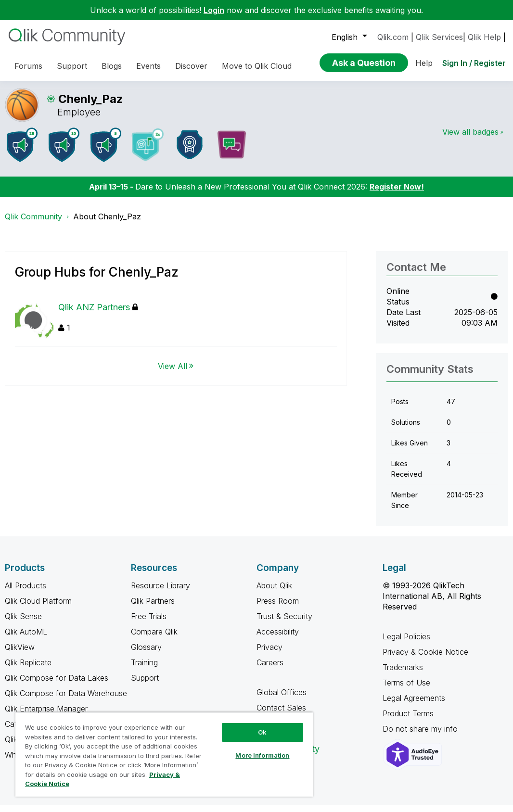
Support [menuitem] (72, 66)
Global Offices (282, 699)
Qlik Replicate (28, 670)
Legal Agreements (414, 705)
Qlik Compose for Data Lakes (57, 685)
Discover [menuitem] (191, 66)
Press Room (278, 608)
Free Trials (149, 623)
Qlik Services (439, 37)
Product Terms (408, 721)
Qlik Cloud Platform (38, 608)
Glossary (146, 654)
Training (144, 670)
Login (214, 10)
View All (173, 373)
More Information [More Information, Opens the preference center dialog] (262, 755)
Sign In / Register (474, 63)
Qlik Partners (153, 608)
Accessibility (278, 639)
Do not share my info (421, 736)
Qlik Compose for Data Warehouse (66, 700)
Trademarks (403, 674)
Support (145, 685)
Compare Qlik (154, 639)
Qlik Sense (23, 623)
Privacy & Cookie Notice (425, 659)
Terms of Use (406, 690)
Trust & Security (284, 623)
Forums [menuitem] (28, 66)
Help (424, 63)
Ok (262, 732)
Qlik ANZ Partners (98, 314)
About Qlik (274, 593)
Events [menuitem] (148, 66)
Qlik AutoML (26, 639)
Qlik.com (393, 37)
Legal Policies (406, 644)
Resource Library (160, 593)
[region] (164, 754)
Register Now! (397, 194)
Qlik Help (484, 37)
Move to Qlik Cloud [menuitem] (257, 66)
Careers (270, 670)
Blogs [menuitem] (112, 66)
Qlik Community (33, 224)
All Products (26, 593)
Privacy (269, 654)
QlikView (20, 654)
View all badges (470, 139)
